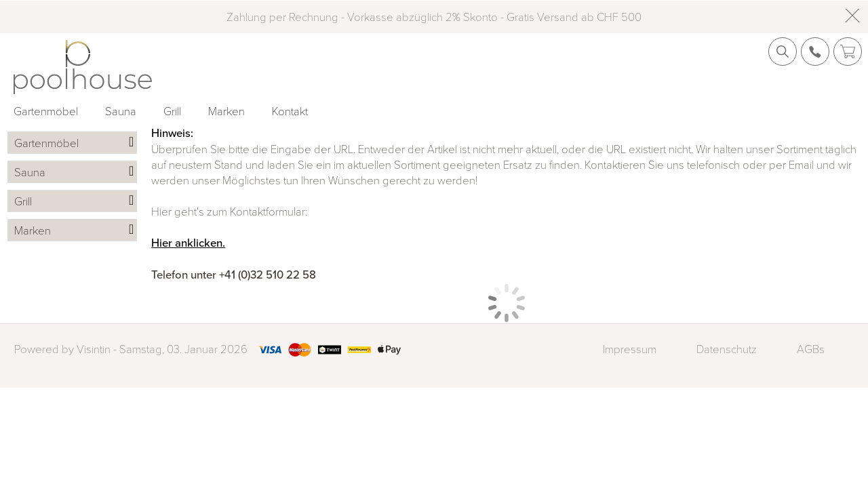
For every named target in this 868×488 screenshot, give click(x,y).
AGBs (811, 349)
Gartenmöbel (46, 111)
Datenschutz (727, 349)
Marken (226, 111)
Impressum (630, 349)
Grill (172, 111)
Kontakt (290, 111)
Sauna (121, 111)
